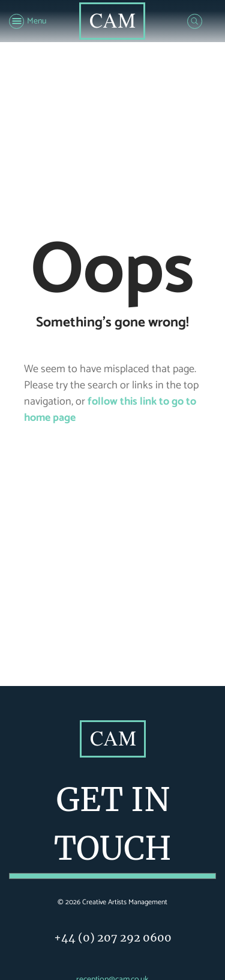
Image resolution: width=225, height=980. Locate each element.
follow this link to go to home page (110, 410)
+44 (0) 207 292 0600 (113, 938)
